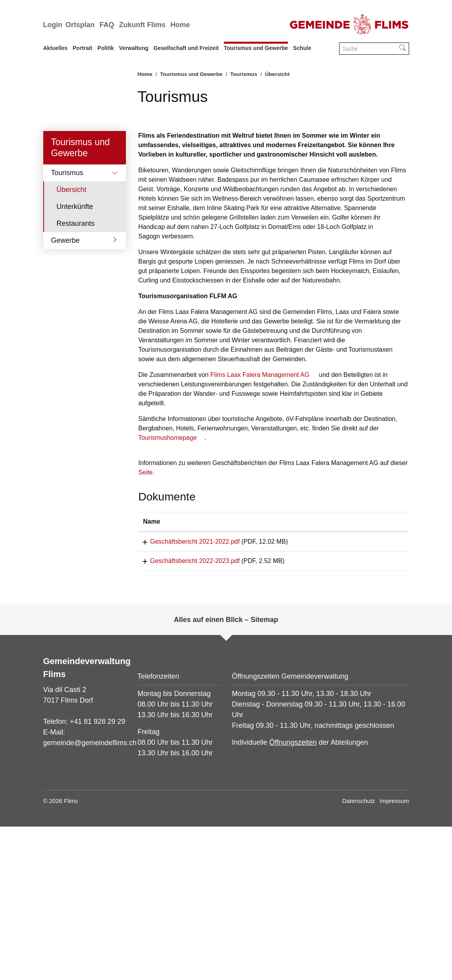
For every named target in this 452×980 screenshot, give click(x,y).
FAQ (107, 25)
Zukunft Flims (142, 25)
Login (53, 25)
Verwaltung (134, 48)
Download (378, 691)
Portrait (83, 48)
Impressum (394, 954)
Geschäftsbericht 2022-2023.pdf (188, 711)
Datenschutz (359, 954)
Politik (106, 48)
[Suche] (368, 49)
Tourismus (67, 321)
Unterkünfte (75, 354)
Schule (302, 48)
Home (180, 25)
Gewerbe (65, 388)
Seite (146, 620)
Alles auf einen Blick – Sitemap (226, 773)
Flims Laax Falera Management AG (260, 523)
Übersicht (80, 340)
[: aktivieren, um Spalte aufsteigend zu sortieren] (379, 670)
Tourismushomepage (168, 586)
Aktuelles (55, 48)
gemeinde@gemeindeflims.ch (90, 896)
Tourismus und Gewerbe (256, 48)
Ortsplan (80, 25)
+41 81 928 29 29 (98, 875)
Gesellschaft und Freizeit (186, 48)
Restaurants (76, 371)
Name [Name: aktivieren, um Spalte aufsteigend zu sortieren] (152, 669)
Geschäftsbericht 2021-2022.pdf (188, 689)
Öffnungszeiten (293, 896)
